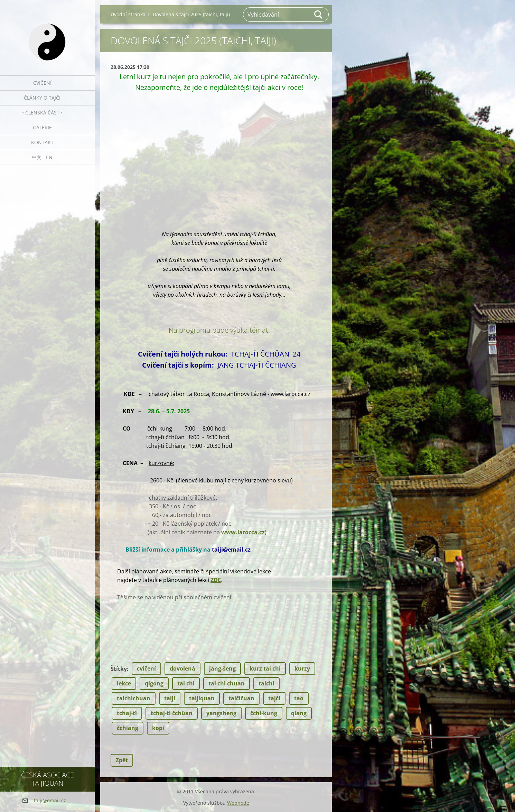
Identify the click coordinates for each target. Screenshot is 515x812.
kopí (158, 728)
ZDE (216, 580)
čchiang (128, 728)
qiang (299, 713)
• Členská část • (42, 113)
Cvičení (42, 83)
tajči (274, 698)
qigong (154, 683)
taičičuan (241, 698)
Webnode (238, 803)
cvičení (146, 668)
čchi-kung (264, 713)
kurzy (302, 668)
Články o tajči (42, 98)
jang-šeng (222, 668)
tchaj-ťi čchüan (172, 713)
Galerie (42, 127)
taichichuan (134, 698)
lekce (124, 683)
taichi (266, 683)
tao (299, 698)
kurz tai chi (265, 668)
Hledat (319, 15)
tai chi (186, 683)
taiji (170, 698)
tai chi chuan (227, 683)
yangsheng (221, 713)
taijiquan (202, 698)
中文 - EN (42, 157)
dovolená (182, 668)
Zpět (122, 760)
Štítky (119, 669)
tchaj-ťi (127, 713)
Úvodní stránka (128, 14)
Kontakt (42, 142)
